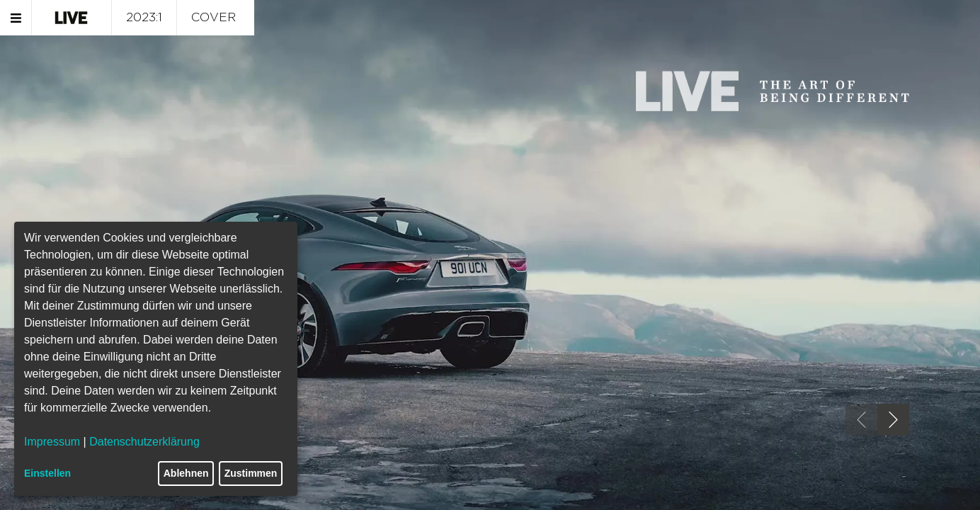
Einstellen (47, 473)
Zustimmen (251, 473)
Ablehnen (186, 473)
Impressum (52, 442)
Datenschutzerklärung (144, 442)
